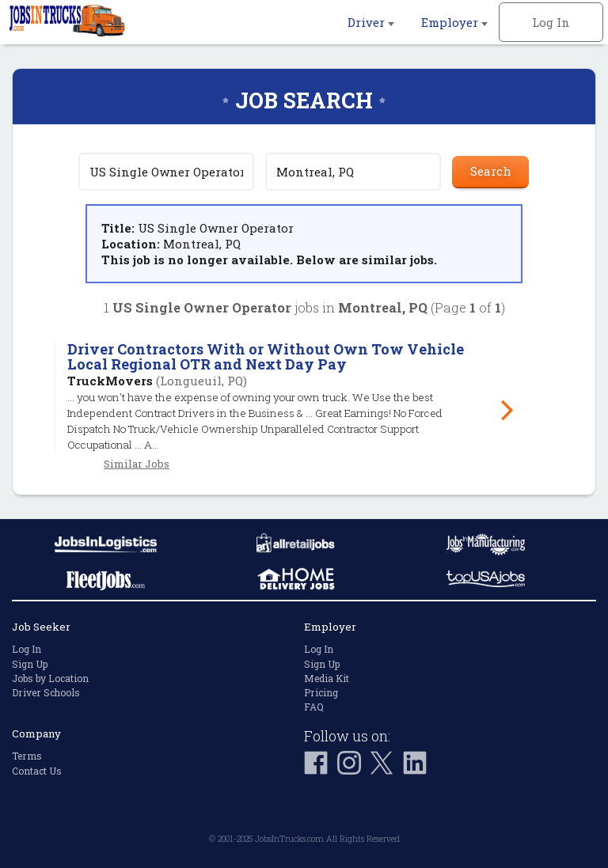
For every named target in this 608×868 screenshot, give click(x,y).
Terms (27, 756)
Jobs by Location (50, 678)
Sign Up (30, 664)
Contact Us (37, 771)
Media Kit (327, 678)
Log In (551, 22)
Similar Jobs (137, 464)
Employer (454, 22)
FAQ (314, 707)
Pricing (321, 692)
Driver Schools (46, 692)
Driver (371, 22)
